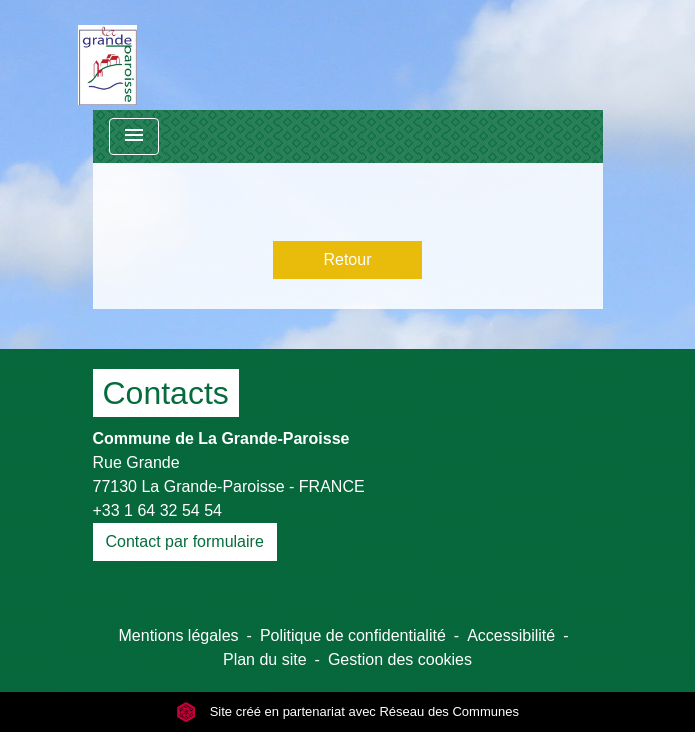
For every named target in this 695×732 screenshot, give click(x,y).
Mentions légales (179, 635)
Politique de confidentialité (353, 635)
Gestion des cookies (400, 659)
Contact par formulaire (185, 541)
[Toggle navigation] (134, 136)
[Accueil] (107, 55)
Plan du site (265, 659)
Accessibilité (511, 635)
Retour (347, 259)
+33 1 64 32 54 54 (157, 510)
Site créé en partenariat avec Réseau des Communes (347, 711)
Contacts (166, 393)
